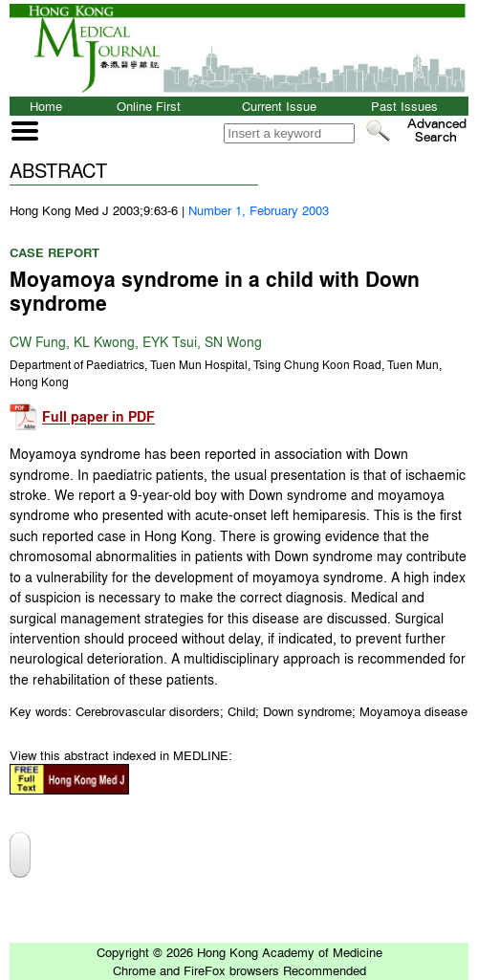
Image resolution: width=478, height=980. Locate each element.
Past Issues (404, 106)
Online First (149, 106)
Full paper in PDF (98, 417)
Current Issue (279, 106)
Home (46, 106)
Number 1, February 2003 (259, 210)
